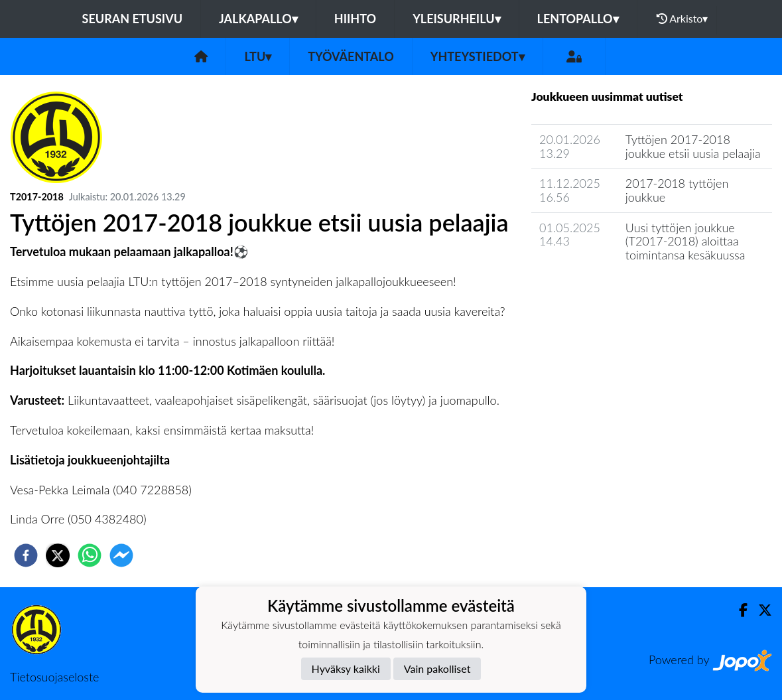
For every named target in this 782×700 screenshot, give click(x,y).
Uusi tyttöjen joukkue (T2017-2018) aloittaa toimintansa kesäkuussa (685, 241)
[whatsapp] (90, 555)
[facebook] (26, 555)
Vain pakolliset (437, 668)
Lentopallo (578, 19)
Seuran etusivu (133, 19)
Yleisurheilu (456, 19)
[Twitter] (760, 610)
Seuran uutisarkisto (590, 293)
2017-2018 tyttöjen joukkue (677, 190)
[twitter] (58, 555)
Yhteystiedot (478, 56)
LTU (258, 56)
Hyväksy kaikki (346, 668)
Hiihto (355, 19)
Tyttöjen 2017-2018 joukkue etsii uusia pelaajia (693, 146)
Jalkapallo (258, 19)
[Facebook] (738, 610)
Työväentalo (351, 56)
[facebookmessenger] (121, 555)
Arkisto (683, 19)
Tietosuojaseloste (54, 677)
